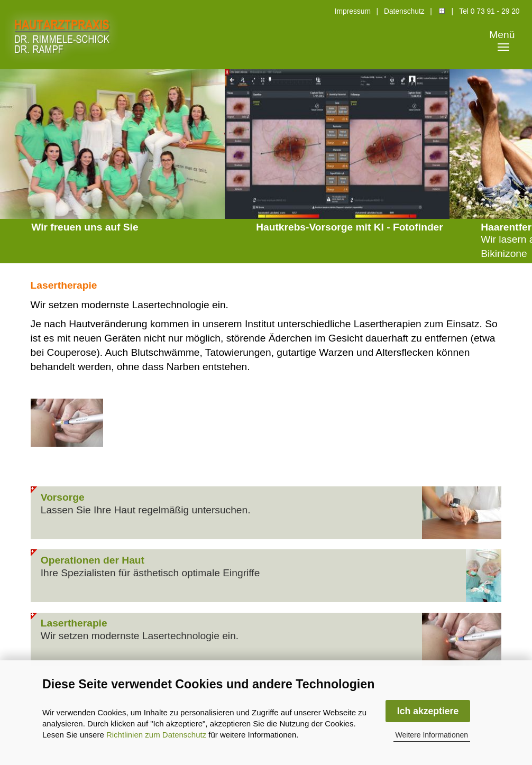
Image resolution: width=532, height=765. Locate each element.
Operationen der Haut (93, 560)
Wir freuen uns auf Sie (85, 227)
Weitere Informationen (432, 735)
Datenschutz (404, 11)
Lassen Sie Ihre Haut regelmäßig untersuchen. (146, 510)
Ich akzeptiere (428, 711)
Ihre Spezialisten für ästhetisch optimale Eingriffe (150, 573)
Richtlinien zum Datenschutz (156, 735)
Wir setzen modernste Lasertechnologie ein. (140, 636)
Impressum (353, 11)
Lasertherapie (74, 623)
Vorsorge (63, 497)
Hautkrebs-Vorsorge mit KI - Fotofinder (350, 227)
